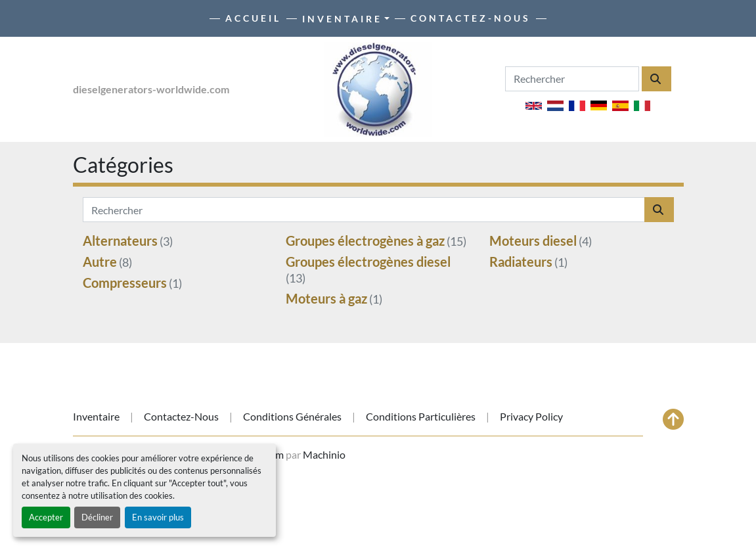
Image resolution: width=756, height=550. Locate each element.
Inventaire (342, 19)
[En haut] (673, 419)
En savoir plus (158, 517)
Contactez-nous (471, 18)
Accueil (253, 18)
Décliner (97, 517)
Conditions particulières (421, 416)
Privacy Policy (531, 416)
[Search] (572, 79)
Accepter (46, 517)
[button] (346, 19)
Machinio (324, 454)
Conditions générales (292, 416)
